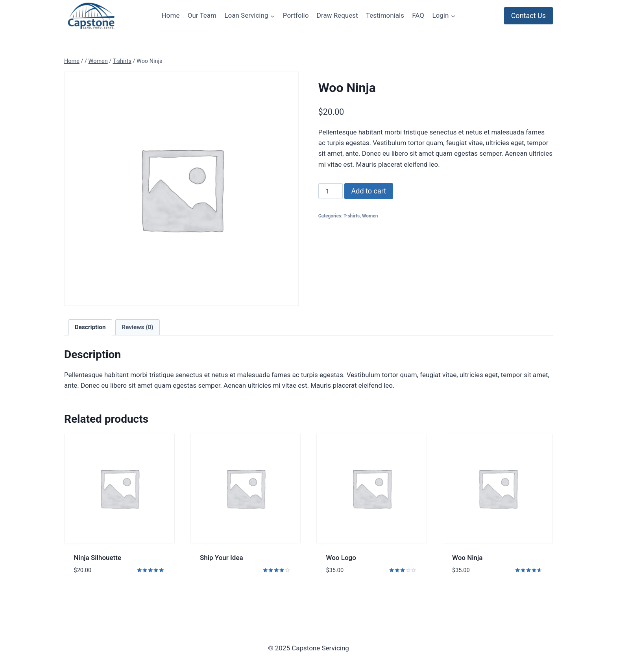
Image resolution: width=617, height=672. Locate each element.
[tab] (90, 328)
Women (370, 216)
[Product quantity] (331, 191)
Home (171, 15)
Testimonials (385, 15)
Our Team (202, 15)
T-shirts (352, 216)
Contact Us (528, 16)
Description (90, 327)
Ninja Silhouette (98, 558)
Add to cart (369, 191)
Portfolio (296, 15)
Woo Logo (341, 558)
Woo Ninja (467, 558)
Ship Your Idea (222, 558)
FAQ (418, 15)
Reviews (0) (137, 327)
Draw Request (337, 15)
